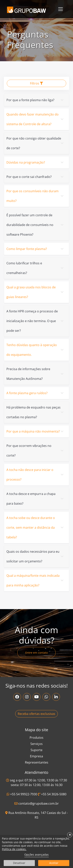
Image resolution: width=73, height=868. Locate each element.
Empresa (36, 756)
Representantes (37, 762)
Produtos (36, 738)
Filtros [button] (36, 83)
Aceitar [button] (54, 863)
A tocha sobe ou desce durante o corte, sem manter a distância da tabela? (36, 528)
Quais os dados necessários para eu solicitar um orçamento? (36, 556)
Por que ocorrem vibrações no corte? (36, 451)
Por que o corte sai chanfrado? (36, 177)
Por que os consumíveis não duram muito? (36, 196)
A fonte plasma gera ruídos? (36, 393)
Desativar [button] (19, 863)
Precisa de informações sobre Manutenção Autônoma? (36, 374)
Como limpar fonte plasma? (36, 249)
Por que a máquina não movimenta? (36, 431)
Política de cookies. (14, 849)
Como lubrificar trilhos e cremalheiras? (36, 268)
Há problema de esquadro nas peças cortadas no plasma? (36, 412)
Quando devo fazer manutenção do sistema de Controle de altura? (36, 119)
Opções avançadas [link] (36, 855)
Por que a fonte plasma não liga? (36, 100)
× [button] (70, 835)
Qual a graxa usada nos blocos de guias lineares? (36, 292)
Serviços (36, 744)
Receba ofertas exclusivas (36, 714)
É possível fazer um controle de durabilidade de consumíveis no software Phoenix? (36, 225)
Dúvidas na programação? (36, 162)
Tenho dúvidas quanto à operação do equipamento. (36, 350)
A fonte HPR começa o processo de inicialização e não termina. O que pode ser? (36, 321)
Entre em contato (36, 653)
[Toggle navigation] (61, 9)
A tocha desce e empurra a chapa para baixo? (36, 499)
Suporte (36, 750)
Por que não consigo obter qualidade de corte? (36, 143)
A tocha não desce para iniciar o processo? (36, 475)
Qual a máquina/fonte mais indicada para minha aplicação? (36, 580)
